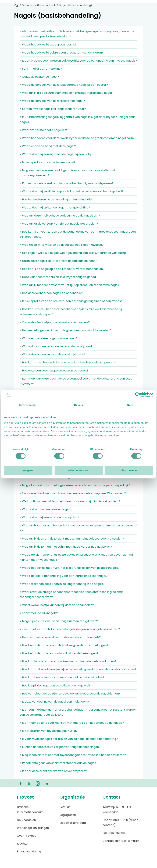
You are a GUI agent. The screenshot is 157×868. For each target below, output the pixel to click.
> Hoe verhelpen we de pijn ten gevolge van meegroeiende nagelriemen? (70, 694)
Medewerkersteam (73, 823)
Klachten (23, 844)
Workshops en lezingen (33, 828)
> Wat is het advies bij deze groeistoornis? (48, 45)
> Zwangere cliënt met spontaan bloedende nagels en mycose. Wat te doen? (73, 493)
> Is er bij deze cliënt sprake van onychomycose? (53, 771)
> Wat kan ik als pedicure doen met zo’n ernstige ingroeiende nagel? (67, 93)
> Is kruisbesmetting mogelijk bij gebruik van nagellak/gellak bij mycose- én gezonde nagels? (78, 119)
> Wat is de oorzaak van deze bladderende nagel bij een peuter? (64, 85)
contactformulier (127, 841)
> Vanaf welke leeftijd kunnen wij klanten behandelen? (57, 605)
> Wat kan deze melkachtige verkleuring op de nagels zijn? (60, 216)
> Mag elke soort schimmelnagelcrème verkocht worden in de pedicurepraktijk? (75, 485)
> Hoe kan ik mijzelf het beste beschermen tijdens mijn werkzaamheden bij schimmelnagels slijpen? (71, 312)
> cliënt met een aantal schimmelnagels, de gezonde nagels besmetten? (70, 629)
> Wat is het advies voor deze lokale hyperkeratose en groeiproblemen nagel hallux (77, 138)
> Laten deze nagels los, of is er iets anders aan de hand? (58, 261)
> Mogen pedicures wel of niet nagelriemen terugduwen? (59, 621)
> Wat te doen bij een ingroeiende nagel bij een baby (56, 154)
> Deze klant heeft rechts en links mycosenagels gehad (58, 277)
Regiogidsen (68, 815)
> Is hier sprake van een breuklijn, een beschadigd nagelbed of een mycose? (72, 301)
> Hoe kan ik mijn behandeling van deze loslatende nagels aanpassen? (68, 362)
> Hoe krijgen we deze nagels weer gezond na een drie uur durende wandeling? (74, 253)
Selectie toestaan (78, 470)
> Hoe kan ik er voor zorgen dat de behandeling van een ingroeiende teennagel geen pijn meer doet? (78, 234)
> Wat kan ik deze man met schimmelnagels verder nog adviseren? (66, 547)
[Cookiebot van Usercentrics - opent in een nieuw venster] (138, 395)
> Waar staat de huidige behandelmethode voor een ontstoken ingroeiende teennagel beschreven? (72, 594)
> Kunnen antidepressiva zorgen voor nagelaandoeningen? (60, 747)
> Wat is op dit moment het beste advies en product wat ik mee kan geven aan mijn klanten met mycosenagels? (77, 557)
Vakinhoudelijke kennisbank (39, 5)
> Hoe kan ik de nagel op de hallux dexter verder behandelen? (62, 269)
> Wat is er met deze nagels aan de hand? (48, 338)
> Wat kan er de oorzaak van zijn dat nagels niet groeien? (59, 224)
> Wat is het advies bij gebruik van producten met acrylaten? (62, 53)
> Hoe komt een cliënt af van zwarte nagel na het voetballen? (62, 677)
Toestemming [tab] (27, 405)
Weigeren (28, 470)
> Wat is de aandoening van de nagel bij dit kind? (53, 354)
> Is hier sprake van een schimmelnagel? (48, 162)
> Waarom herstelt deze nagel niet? (44, 130)
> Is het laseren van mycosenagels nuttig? (49, 731)
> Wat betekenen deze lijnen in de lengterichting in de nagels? (62, 584)
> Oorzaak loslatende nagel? (39, 77)
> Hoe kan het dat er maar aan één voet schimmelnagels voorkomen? (68, 661)
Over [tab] (130, 405)
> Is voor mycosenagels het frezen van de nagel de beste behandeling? (69, 739)
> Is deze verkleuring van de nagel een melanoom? (54, 702)
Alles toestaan (129, 470)
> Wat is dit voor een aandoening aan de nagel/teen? (56, 346)
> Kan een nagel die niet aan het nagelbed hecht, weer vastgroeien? (67, 183)
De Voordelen (26, 820)
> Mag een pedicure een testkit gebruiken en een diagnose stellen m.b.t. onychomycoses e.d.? (69, 173)
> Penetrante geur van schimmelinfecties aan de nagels (58, 763)
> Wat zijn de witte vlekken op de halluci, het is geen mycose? (62, 245)
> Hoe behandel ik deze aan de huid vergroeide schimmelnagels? (64, 645)
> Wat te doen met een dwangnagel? (45, 509)
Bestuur (65, 807)
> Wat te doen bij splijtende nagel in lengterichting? (55, 208)
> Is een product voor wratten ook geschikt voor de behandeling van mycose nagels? (78, 61)
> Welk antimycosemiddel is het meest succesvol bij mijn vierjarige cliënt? (70, 501)
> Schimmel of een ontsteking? (41, 69)
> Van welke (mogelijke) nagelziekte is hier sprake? (55, 322)
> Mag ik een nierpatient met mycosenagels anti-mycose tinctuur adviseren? (73, 755)
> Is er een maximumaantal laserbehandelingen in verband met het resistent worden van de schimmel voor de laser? (78, 712)
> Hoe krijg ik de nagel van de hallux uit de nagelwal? (55, 685)
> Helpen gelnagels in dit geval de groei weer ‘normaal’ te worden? (65, 330)
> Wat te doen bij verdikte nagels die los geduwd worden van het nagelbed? (72, 191)
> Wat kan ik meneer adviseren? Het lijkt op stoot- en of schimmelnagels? (70, 285)
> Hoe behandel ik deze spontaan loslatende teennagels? (59, 653)
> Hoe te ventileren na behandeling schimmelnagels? (56, 199)
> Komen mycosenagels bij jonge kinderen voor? (53, 109)
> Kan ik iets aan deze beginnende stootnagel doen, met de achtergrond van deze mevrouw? (76, 381)
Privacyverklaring (29, 851)
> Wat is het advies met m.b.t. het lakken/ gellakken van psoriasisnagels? (70, 568)
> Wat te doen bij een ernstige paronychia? (49, 517)
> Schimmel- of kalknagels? (39, 613)
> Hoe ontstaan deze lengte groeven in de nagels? (54, 371)
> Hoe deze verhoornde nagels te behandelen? (52, 293)
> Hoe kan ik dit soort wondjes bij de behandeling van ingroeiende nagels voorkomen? (78, 669)
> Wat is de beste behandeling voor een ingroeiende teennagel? (64, 576)
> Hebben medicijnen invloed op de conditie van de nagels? (60, 637)
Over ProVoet (26, 836)
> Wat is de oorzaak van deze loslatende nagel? (52, 101)
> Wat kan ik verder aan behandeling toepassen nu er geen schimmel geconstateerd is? (78, 528)
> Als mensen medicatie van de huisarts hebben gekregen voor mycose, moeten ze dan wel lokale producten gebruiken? (77, 34)
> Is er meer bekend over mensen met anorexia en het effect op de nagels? (72, 723)
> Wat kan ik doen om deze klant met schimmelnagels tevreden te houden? (72, 539)
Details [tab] (78, 405)
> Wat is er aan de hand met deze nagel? (48, 146)
